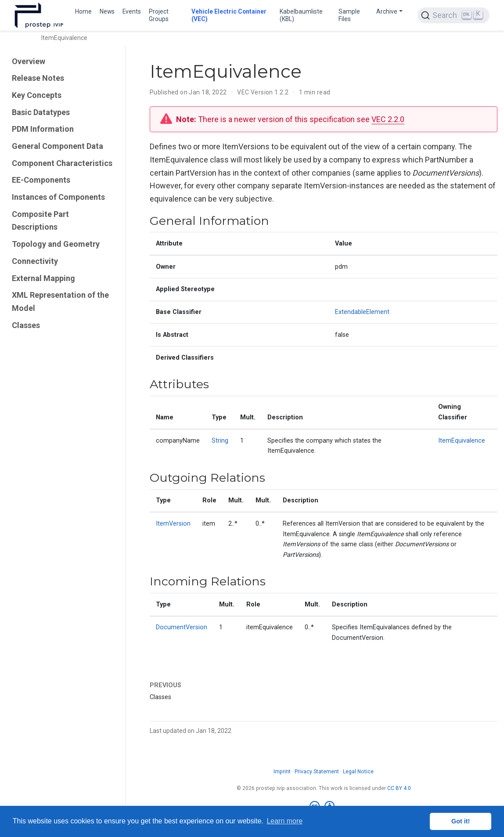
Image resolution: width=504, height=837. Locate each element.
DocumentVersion (182, 627)
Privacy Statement (317, 772)
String (220, 441)
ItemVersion (173, 524)
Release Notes (38, 78)
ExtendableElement (362, 312)
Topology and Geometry (56, 244)
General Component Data (58, 146)
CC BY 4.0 (399, 788)
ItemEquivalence (462, 441)
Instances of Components (58, 197)
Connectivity (35, 261)
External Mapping (43, 278)
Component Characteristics (62, 163)
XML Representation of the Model (60, 301)
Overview (29, 61)
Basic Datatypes (41, 112)
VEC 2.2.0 (388, 119)
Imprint (282, 772)
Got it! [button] (461, 821)
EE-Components (41, 180)
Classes (26, 325)
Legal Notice (358, 772)
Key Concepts (37, 95)
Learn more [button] (284, 821)
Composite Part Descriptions (40, 221)
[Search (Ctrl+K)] (454, 15)
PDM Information (43, 129)
